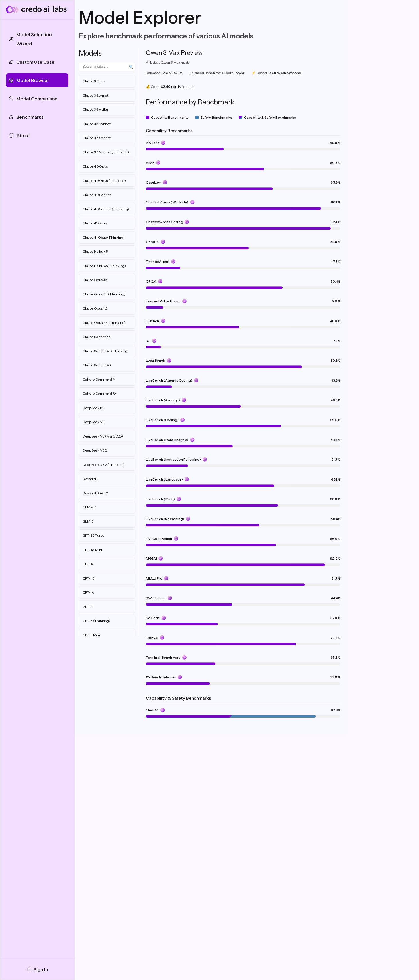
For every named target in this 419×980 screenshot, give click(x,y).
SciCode (153, 618)
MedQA (152, 710)
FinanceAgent (158, 261)
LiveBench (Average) (163, 400)
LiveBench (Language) (164, 479)
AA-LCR (153, 143)
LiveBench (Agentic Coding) (169, 380)
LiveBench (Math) (160, 499)
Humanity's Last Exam (163, 301)
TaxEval (152, 638)
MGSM (151, 558)
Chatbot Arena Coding (164, 222)
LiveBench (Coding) (162, 420)
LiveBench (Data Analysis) (167, 440)
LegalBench (156, 360)
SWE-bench (156, 598)
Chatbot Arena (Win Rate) (167, 202)
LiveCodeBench (159, 539)
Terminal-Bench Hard (163, 657)
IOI (148, 341)
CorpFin (152, 242)
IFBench (153, 321)
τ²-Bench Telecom (161, 677)
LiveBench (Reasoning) (165, 519)
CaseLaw (153, 182)
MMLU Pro (154, 578)
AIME (150, 163)
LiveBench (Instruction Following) (173, 459)
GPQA (151, 281)
